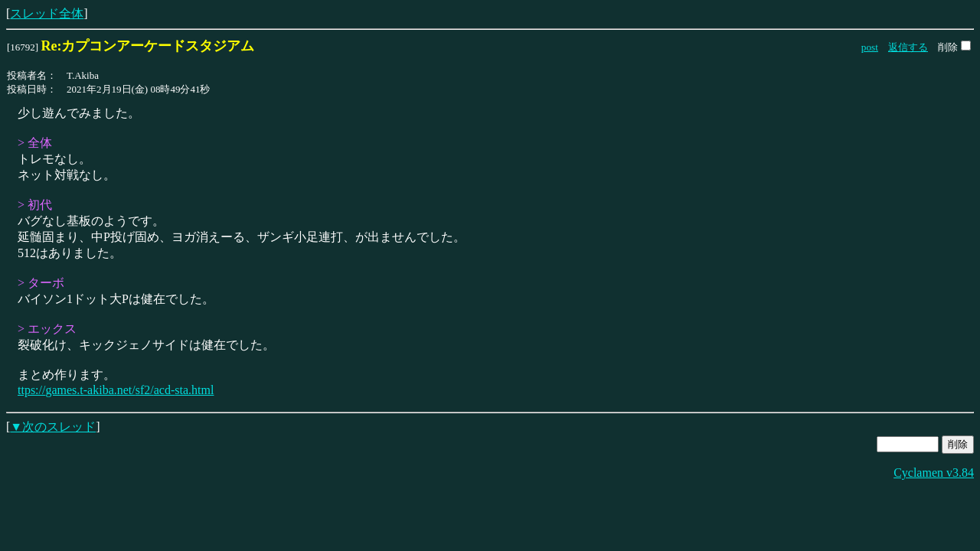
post (870, 47)
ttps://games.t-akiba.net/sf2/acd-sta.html (116, 390)
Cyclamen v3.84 (934, 473)
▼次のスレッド (53, 427)
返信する (908, 47)
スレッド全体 (47, 13)
